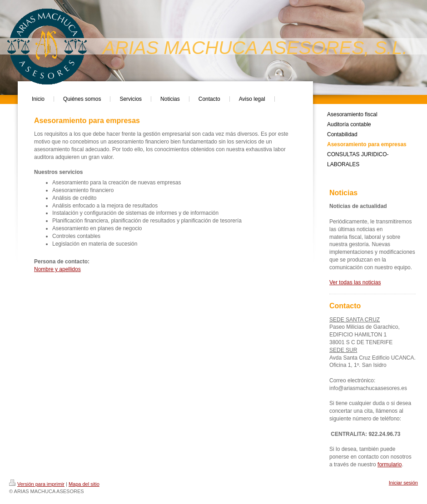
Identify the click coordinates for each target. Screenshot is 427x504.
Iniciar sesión (403, 483)
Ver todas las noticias (355, 282)
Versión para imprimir (37, 484)
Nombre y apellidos (57, 269)
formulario (390, 464)
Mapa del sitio (84, 484)
